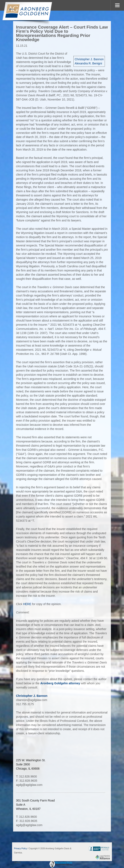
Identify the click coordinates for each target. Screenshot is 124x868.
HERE (27, 604)
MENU (117, 5)
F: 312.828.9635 (27, 781)
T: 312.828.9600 (26, 776)
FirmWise (25, 862)
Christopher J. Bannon (89, 59)
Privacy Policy (21, 849)
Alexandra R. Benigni (88, 63)
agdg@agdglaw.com (29, 785)
